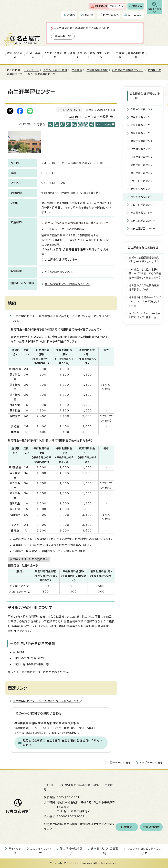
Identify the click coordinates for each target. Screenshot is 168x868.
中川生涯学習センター (143, 181)
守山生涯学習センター (143, 205)
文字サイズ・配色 (111, 15)
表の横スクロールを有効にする (29, 559)
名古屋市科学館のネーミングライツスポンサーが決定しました (145, 301)
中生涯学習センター (142, 149)
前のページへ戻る (120, 763)
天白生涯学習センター (143, 229)
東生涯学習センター (142, 117)
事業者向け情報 (136, 55)
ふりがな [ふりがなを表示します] (71, 15)
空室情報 (59, 272)
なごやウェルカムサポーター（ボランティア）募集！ (145, 315)
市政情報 (120, 55)
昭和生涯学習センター (143, 157)
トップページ (31, 70)
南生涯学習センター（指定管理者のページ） (47, 701)
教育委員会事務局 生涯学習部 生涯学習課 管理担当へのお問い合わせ (63, 743)
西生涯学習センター (142, 133)
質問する (138, 6)
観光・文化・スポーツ (101, 55)
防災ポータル (116, 6)
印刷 (71, 117)
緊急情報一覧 (63, 36)
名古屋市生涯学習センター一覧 (145, 96)
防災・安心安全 (15, 55)
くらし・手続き (33, 55)
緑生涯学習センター (142, 213)
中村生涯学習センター (143, 141)
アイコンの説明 (105, 124)
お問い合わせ (151, 827)
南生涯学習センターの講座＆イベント (67, 284)
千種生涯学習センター (143, 109)
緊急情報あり (101, 6)
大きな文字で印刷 (97, 117)
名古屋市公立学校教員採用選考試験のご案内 (144, 287)
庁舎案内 (127, 827)
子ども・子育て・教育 (55, 55)
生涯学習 (77, 70)
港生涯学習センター (142, 189)
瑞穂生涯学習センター (143, 165)
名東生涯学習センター (143, 221)
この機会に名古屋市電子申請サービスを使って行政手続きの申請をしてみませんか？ (145, 274)
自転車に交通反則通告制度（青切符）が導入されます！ (144, 260)
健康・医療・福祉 (78, 55)
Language (134, 15)
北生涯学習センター (142, 125)
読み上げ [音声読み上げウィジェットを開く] (89, 15)
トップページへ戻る (151, 763)
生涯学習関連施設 (97, 70)
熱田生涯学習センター (143, 173)
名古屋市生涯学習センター (128, 70)
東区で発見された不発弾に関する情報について (82, 28)
